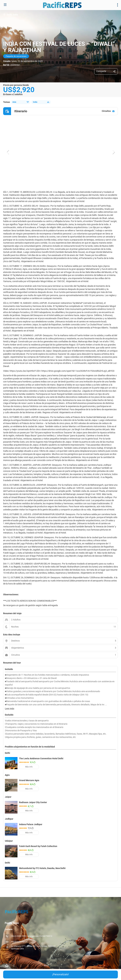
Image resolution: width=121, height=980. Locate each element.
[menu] (118, 5)
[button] (8, 152)
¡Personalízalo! (60, 974)
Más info (29, 767)
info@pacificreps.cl (19, 942)
